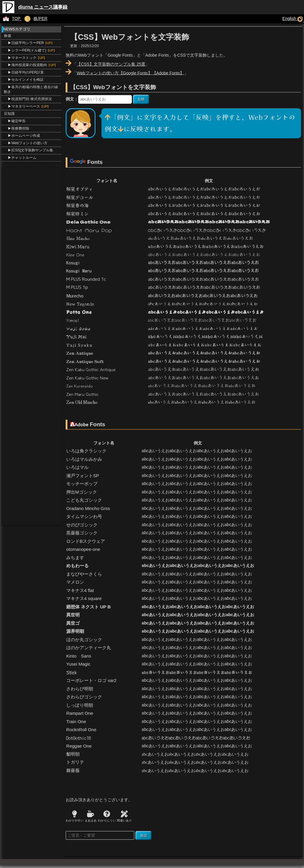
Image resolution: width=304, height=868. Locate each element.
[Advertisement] (31, 257)
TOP (11, 18)
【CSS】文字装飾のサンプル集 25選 (111, 64)
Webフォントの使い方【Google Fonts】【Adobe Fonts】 (130, 73)
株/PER (34, 18)
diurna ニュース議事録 (43, 7)
